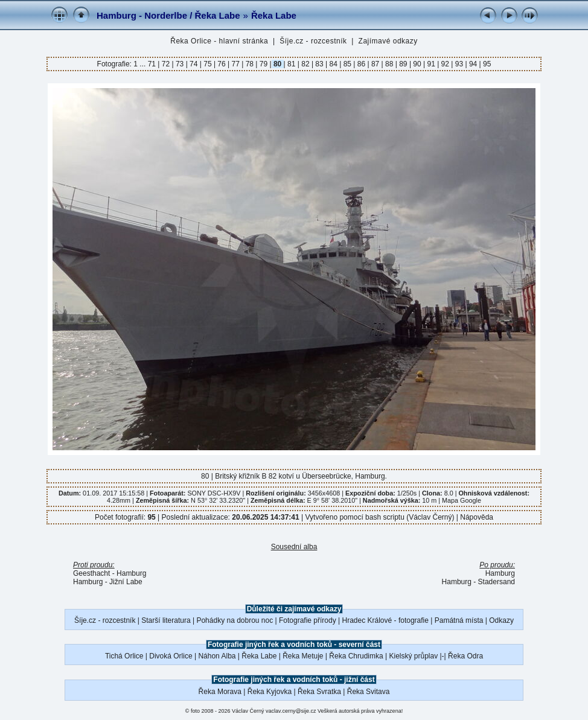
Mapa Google (462, 500)
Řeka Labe (274, 15)
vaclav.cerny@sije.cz (291, 711)
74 (194, 64)
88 (389, 64)
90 (417, 64)
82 (305, 64)
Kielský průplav (413, 656)
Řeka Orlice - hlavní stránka (219, 41)
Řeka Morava (220, 692)
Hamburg (500, 573)
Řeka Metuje (303, 656)
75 (208, 64)
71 (153, 64)
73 (180, 64)
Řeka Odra (465, 656)
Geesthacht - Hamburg (110, 573)
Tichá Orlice (124, 656)
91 (431, 64)
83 (319, 64)
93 (459, 64)
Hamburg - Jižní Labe (108, 582)
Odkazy (501, 620)
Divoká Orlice (171, 656)
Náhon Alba (217, 656)
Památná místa (459, 620)
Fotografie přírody (308, 620)
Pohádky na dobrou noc (235, 620)
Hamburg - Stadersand (478, 582)
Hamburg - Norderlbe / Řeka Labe (168, 15)
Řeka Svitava (369, 692)
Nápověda (477, 517)
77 (235, 64)
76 (222, 64)
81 (292, 64)
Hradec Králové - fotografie (385, 620)
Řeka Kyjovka (270, 692)
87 (375, 64)
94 (473, 64)
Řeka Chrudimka (356, 656)
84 (333, 64)
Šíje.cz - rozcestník (313, 41)
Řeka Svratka (319, 692)
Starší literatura (166, 620)
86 (361, 64)
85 (347, 64)
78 (249, 64)
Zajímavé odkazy (388, 41)
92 (445, 64)
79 (263, 64)
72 (165, 64)
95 (486, 64)
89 (403, 64)
